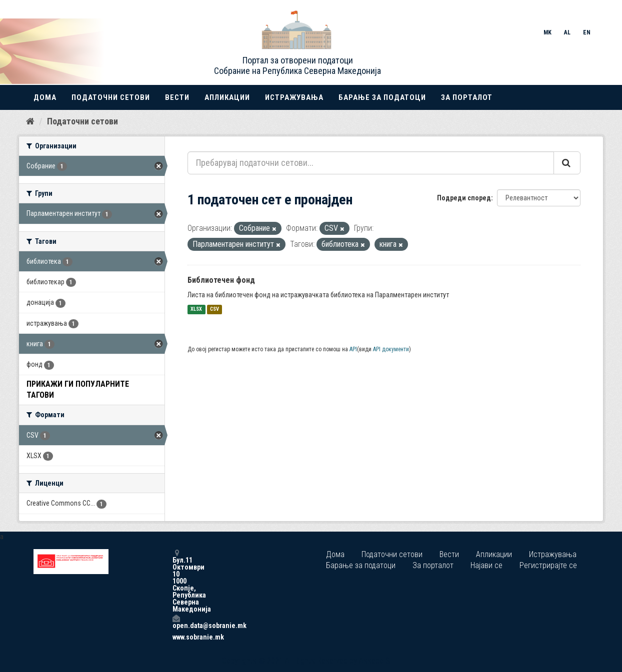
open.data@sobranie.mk (176, 622)
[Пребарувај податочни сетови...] (371, 163)
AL (567, 32)
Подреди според (464, 198)
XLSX (196, 310)
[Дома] (30, 121)
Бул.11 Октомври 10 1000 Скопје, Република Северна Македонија (176, 581)
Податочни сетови (111, 97)
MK (547, 32)
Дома (45, 97)
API (353, 349)
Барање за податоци (382, 97)
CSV (214, 310)
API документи (391, 349)
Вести (177, 97)
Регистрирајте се (548, 565)
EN (587, 32)
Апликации (227, 97)
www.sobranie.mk (176, 637)
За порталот (467, 97)
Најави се (486, 565)
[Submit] (567, 163)
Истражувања (294, 97)
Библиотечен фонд (221, 280)
